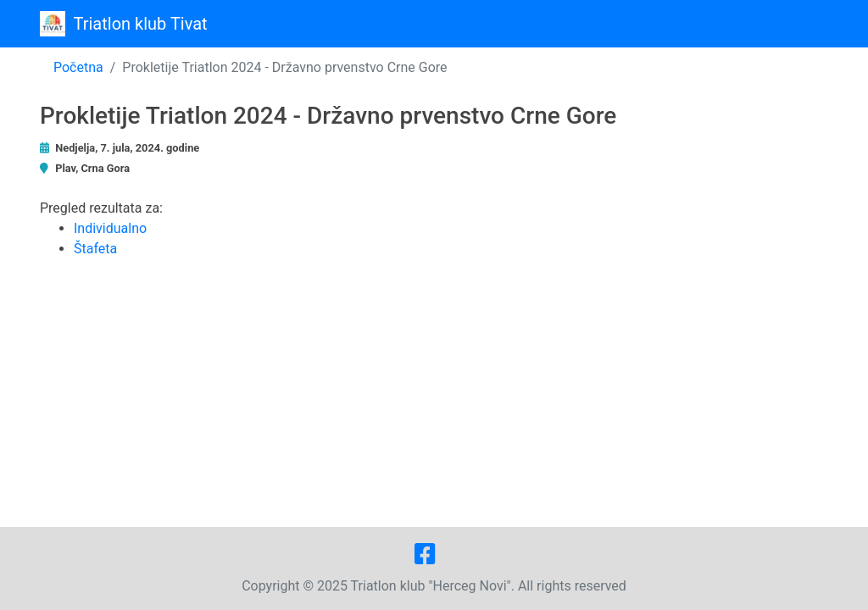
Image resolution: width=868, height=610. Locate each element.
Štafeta (95, 249)
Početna (78, 67)
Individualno (110, 228)
